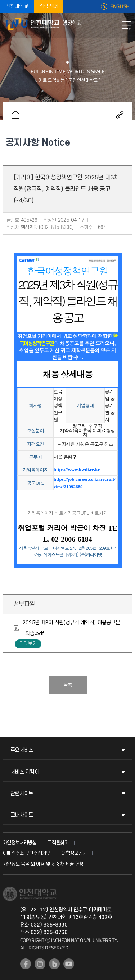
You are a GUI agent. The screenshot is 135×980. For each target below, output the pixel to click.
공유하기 (120, 115)
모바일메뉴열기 (126, 25)
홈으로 (15, 115)
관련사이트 (22, 794)
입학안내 (48, 6)
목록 (68, 685)
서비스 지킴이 (25, 772)
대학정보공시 (74, 853)
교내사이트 (22, 815)
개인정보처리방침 (20, 843)
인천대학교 (17, 6)
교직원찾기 (58, 843)
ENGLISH (120, 6)
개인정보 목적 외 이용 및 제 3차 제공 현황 (43, 864)
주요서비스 (22, 750)
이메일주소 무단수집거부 (27, 853)
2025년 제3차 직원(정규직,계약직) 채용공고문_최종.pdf (71, 628)
